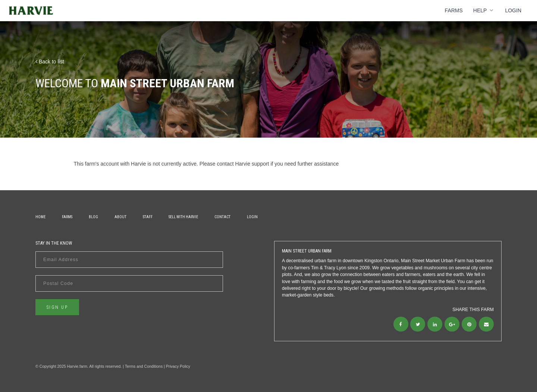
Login (513, 10)
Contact (222, 217)
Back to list (50, 62)
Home (40, 217)
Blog (93, 217)
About (120, 217)
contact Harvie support (243, 164)
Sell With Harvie (183, 217)
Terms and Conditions (144, 366)
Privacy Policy (178, 366)
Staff (148, 217)
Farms (454, 10)
